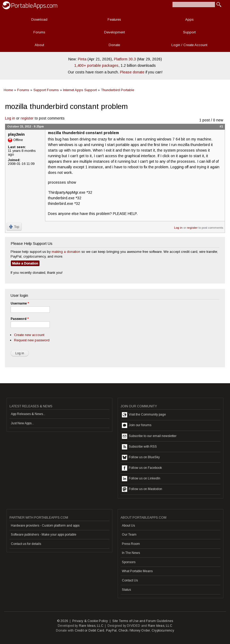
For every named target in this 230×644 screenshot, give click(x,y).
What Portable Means (137, 571)
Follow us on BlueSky (141, 457)
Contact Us (130, 580)
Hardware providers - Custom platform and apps (45, 526)
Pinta (82, 59)
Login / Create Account (189, 45)
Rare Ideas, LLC (91, 626)
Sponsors (129, 562)
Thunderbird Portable (118, 90)
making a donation (66, 252)
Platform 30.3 (125, 59)
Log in (10, 118)
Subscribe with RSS (139, 447)
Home (8, 90)
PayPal (111, 630)
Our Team (129, 535)
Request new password (32, 340)
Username (20, 303)
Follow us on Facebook (142, 468)
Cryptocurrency (163, 630)
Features (114, 19)
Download (39, 19)
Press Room (131, 544)
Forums (39, 32)
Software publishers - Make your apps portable (44, 535)
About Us (128, 526)
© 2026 (63, 621)
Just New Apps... (22, 423)
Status (126, 590)
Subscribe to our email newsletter (149, 436)
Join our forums (137, 425)
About (39, 45)
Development (114, 32)
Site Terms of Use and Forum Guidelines (143, 621)
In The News (131, 553)
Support (189, 32)
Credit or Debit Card (90, 630)
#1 (221, 126)
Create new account (29, 335)
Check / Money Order (134, 630)
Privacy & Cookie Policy (90, 621)
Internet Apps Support (80, 90)
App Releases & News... (28, 414)
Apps (189, 19)
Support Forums (46, 90)
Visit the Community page (144, 415)
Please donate (132, 72)
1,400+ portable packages (96, 65)
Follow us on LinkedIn (141, 479)
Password (20, 319)
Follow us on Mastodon (142, 489)
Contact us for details (26, 544)
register (27, 118)
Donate (114, 45)
